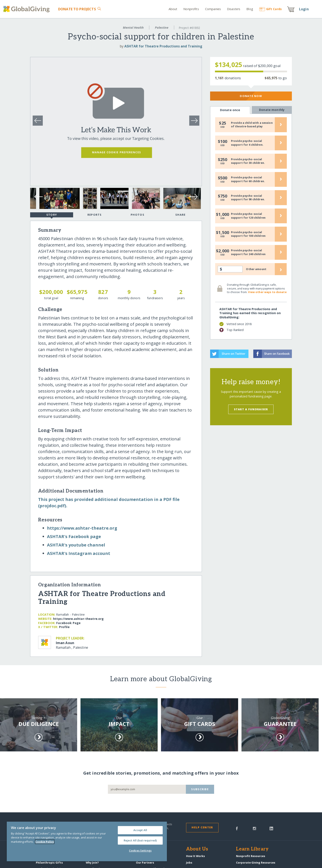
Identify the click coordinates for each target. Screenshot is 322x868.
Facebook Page (68, 623)
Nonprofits (191, 9)
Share (180, 215)
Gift (270, 9)
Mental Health (133, 28)
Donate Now (251, 96)
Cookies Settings (140, 851)
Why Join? (92, 863)
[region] (87, 841)
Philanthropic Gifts (49, 863)
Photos (138, 215)
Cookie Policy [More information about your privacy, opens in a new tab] (45, 842)
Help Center (202, 827)
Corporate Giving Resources (256, 863)
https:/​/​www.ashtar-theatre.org (82, 528)
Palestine (162, 28)
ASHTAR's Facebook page (74, 536)
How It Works (195, 856)
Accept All (140, 830)
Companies (213, 9)
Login (304, 9)
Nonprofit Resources (251, 856)
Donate (77, 9)
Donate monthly (272, 110)
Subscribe (200, 789)
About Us (197, 849)
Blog (250, 9)
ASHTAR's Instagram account (79, 553)
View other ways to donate (267, 292)
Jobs (189, 863)
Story (52, 215)
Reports (95, 215)
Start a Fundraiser (251, 409)
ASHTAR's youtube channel (76, 545)
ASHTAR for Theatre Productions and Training (163, 46)
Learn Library (252, 849)
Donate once (230, 110)
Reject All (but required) (140, 840)
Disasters (234, 9)
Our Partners (145, 863)
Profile (64, 627)
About (173, 9)
